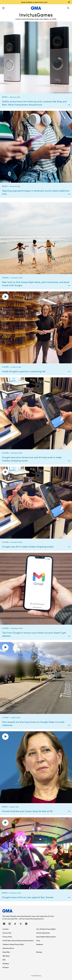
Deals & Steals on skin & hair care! (34, 2)
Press (38, 940)
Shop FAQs (6, 952)
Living (5, 367)
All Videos (6, 963)
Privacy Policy (7, 937)
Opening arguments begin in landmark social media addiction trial (36, 192)
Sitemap (39, 952)
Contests (6, 929)
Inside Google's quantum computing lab (24, 371)
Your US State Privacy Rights (46, 929)
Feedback (40, 944)
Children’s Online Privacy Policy (13, 944)
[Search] (68, 8)
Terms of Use (7, 933)
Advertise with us (8, 948)
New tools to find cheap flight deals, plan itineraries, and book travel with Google (36, 284)
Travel (6, 278)
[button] (3, 8)
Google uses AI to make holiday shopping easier (28, 546)
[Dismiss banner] (69, 2)
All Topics (6, 967)
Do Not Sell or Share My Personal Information (18, 940)
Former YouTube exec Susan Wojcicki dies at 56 (27, 811)
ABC (4, 960)
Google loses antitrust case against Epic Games (28, 897)
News (5, 97)
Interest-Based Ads (43, 933)
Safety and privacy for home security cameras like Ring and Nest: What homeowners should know (34, 103)
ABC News (6, 956)
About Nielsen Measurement (46, 937)
